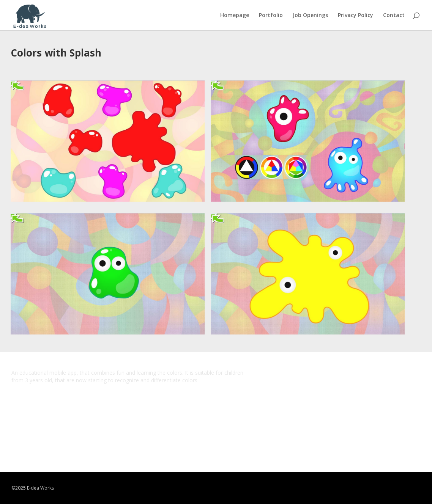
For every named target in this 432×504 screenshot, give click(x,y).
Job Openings (310, 16)
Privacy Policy (356, 16)
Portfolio (271, 16)
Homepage (235, 16)
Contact (394, 16)
